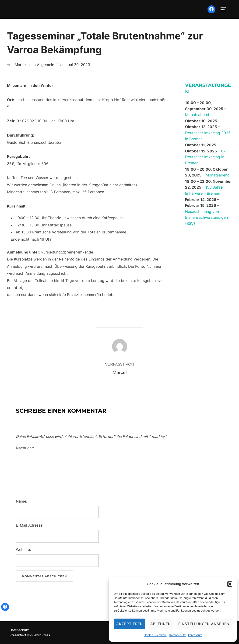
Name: (21, 501)
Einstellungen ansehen (204, 624)
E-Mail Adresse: (30, 525)
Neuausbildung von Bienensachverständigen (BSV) (206, 217)
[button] (230, 584)
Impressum (195, 635)
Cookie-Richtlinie (155, 635)
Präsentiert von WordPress (30, 635)
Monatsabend (197, 115)
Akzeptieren (130, 624)
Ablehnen (161, 624)
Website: (23, 549)
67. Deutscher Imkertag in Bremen (206, 157)
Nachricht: (25, 448)
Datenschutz (177, 635)
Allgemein (46, 65)
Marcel (21, 65)
